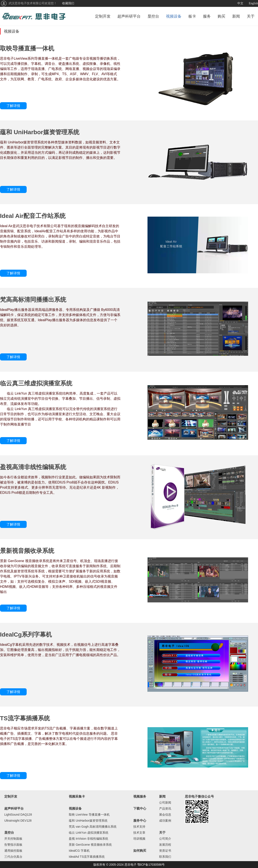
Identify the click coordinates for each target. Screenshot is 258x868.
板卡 (192, 16)
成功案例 (165, 821)
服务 (207, 16)
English (253, 3)
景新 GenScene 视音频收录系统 (90, 845)
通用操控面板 (13, 851)
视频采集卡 (77, 796)
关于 (251, 16)
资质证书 (165, 851)
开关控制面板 (13, 839)
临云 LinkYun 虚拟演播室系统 (89, 833)
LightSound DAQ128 (18, 815)
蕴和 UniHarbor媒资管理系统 (88, 821)
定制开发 (103, 16)
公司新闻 (165, 803)
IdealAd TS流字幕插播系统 (87, 857)
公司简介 (165, 839)
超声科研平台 (129, 16)
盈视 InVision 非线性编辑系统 (88, 839)
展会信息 (165, 815)
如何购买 (140, 851)
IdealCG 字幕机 (79, 851)
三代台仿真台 (13, 857)
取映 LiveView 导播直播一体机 (89, 815)
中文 (240, 3)
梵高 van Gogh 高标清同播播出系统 (93, 827)
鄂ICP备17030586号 (151, 865)
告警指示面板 (13, 845)
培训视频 (139, 839)
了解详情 (13, 106)
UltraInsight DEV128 (18, 821)
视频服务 (140, 796)
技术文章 (139, 833)
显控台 (153, 16)
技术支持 (139, 827)
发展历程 (165, 845)
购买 (221, 16)
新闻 (236, 16)
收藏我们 (68, 3)
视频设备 (174, 16)
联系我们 (165, 857)
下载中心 (140, 808)
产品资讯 (165, 809)
